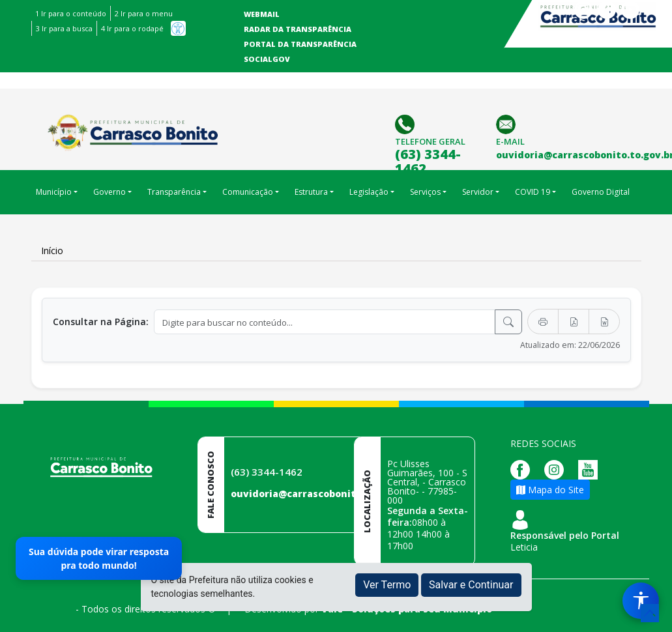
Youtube (630, 10)
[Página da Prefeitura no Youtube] (591, 469)
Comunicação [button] (248, 192)
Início (52, 251)
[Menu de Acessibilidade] (641, 601)
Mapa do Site (550, 490)
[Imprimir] (543, 322)
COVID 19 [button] (533, 192)
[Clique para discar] (406, 123)
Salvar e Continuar (471, 585)
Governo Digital (601, 192)
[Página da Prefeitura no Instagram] (557, 469)
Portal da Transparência (300, 44)
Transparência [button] (174, 192)
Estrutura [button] (311, 192)
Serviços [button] (425, 192)
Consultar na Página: (101, 322)
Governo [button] (110, 192)
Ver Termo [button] (387, 585)
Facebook (607, 10)
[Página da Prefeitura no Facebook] (523, 469)
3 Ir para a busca (64, 28)
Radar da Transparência (298, 29)
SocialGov (267, 59)
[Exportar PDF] (574, 322)
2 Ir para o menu (144, 13)
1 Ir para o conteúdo (71, 13)
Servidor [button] (478, 192)
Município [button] (54, 192)
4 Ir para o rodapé (132, 28)
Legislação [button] (369, 192)
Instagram (583, 10)
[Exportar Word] (604, 322)
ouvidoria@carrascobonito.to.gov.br (320, 494)
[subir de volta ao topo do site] (650, 613)
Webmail (262, 14)
